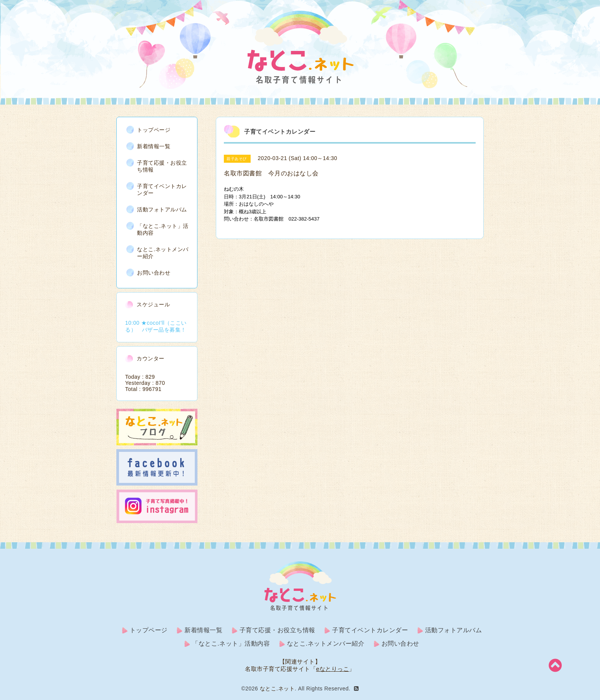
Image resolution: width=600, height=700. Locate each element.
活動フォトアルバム (162, 209)
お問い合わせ (154, 273)
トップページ (154, 130)
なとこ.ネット (277, 689)
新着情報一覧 (154, 146)
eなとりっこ (333, 669)
